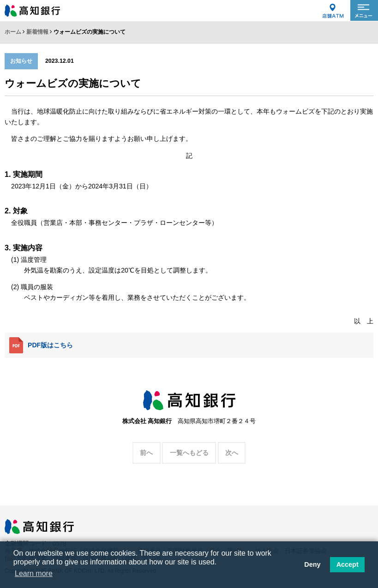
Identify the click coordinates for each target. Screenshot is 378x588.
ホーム (13, 32)
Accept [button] (348, 564)
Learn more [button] (34, 573)
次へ (232, 453)
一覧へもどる (189, 453)
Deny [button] (312, 564)
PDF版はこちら (41, 345)
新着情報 (37, 32)
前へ (146, 453)
